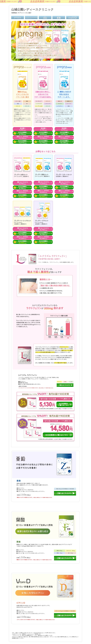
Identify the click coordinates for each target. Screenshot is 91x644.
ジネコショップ (30, 634)
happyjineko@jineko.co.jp (38, 633)
